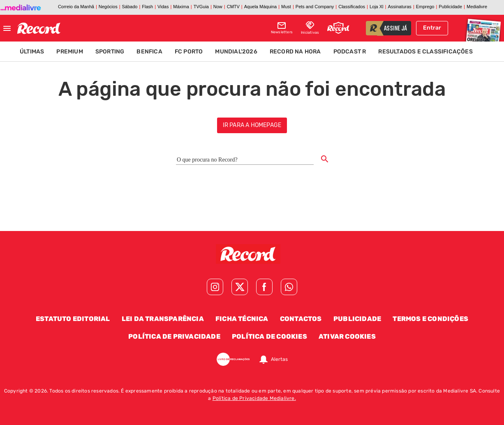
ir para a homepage (252, 125)
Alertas (279, 359)
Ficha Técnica (242, 319)
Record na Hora (295, 52)
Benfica (149, 52)
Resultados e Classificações (425, 52)
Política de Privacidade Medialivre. (254, 398)
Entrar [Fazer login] (432, 28)
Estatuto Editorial (73, 319)
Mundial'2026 (236, 52)
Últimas (32, 52)
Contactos (301, 319)
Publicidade (357, 319)
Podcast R (350, 52)
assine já (395, 29)
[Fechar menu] (7, 28)
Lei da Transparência (163, 319)
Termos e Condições (430, 319)
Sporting (110, 52)
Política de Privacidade (174, 336)
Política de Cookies (269, 336)
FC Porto (189, 52)
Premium (69, 52)
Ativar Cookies (347, 336)
